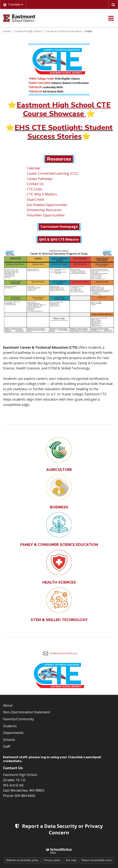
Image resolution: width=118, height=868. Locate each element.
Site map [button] (71, 860)
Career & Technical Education (64, 31)
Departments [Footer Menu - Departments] (13, 733)
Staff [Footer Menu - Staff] (7, 746)
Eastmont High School (28, 31)
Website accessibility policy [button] (23, 860)
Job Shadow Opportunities (47, 205)
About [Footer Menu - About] (8, 705)
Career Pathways (40, 179)
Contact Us (35, 184)
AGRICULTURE (59, 470)
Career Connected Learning (52, 173)
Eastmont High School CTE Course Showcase (64, 109)
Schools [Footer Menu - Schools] (9, 740)
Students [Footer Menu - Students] (10, 726)
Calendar (34, 168)
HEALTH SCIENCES (59, 582)
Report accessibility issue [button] (97, 860)
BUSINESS (59, 507)
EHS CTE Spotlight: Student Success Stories (64, 132)
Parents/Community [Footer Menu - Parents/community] (19, 719)
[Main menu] (111, 18)
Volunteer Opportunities (46, 215)
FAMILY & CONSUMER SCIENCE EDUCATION (59, 545)
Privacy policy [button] (52, 860)
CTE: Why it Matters (42, 194)
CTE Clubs (35, 189)
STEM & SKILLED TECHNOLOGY (59, 620)
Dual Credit (36, 199)
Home (7, 31)
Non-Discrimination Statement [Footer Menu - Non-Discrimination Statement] (27, 712)
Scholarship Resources (44, 210)
